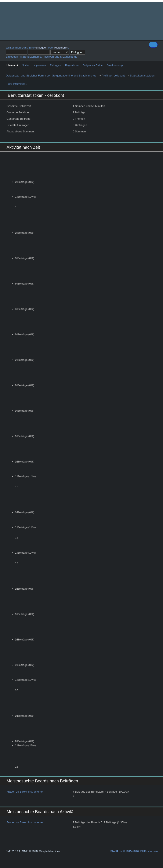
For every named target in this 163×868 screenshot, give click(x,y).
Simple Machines (50, 851)
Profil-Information (17, 84)
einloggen (41, 48)
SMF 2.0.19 (13, 851)
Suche (26, 65)
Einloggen (55, 65)
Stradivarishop (115, 65)
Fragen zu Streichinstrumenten (25, 792)
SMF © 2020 (30, 851)
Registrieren (72, 65)
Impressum (40, 65)
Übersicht (12, 65)
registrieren (61, 48)
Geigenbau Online (93, 65)
